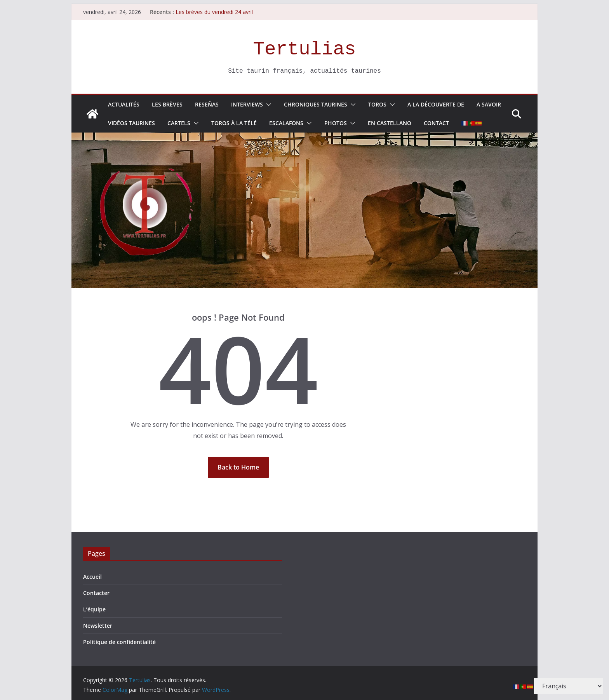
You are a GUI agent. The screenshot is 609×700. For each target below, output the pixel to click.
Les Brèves (167, 104)
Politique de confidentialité (119, 642)
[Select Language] (569, 686)
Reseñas (207, 104)
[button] (267, 105)
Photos (336, 123)
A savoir (489, 104)
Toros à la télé (234, 123)
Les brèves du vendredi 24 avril (214, 12)
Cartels (179, 123)
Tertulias (305, 49)
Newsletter (98, 626)
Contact (436, 123)
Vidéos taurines (131, 123)
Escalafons (286, 123)
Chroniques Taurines (316, 104)
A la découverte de (436, 104)
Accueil (92, 577)
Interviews (247, 104)
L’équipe (94, 609)
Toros (377, 104)
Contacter (96, 593)
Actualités (124, 104)
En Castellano (390, 123)
